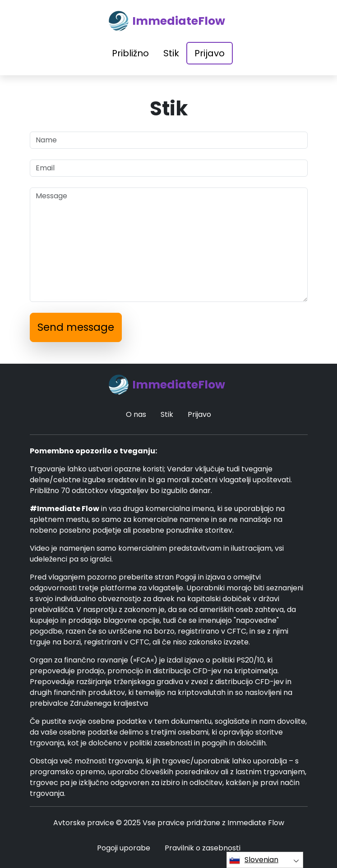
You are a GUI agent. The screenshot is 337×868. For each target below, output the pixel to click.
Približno (130, 53)
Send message (76, 327)
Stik (171, 53)
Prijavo (210, 53)
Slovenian (254, 860)
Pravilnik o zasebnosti (203, 848)
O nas (136, 414)
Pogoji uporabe (124, 848)
